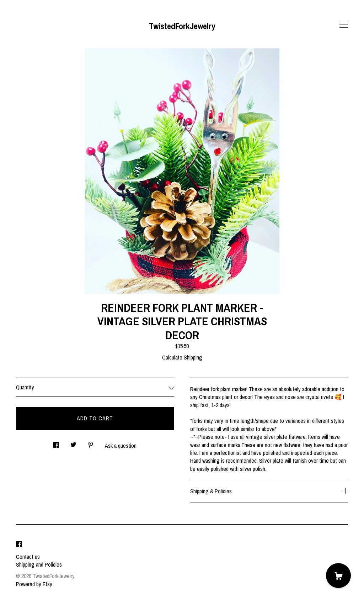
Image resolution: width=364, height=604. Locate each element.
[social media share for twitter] (73, 443)
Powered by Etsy (34, 584)
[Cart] (338, 576)
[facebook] (19, 545)
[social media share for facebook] (56, 443)
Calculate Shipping (182, 357)
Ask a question (121, 446)
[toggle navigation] (344, 25)
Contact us (28, 557)
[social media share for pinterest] (91, 443)
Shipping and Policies (39, 564)
